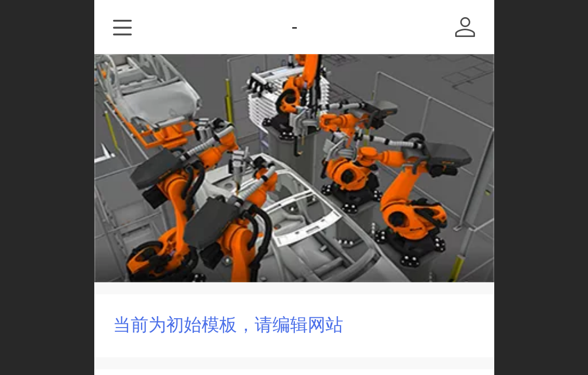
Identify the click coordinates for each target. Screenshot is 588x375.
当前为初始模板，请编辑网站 (228, 325)
